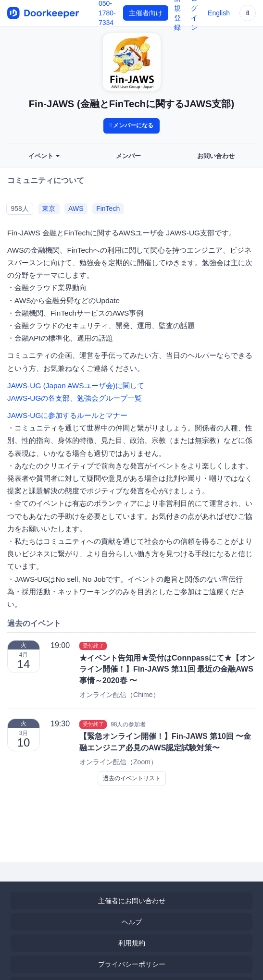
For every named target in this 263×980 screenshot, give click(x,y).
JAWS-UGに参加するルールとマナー (67, 415)
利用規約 (132, 943)
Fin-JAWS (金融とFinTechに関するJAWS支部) (132, 104)
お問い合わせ (216, 156)
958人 (19, 208)
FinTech (108, 208)
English (219, 13)
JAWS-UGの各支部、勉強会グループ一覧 (75, 398)
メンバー (128, 156)
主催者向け (146, 13)
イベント (44, 156)
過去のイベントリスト (132, 778)
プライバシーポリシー (132, 964)
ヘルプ (132, 922)
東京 (49, 208)
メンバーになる (132, 125)
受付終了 (93, 646)
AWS (76, 208)
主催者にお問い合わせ (132, 901)
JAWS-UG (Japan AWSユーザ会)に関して (76, 386)
